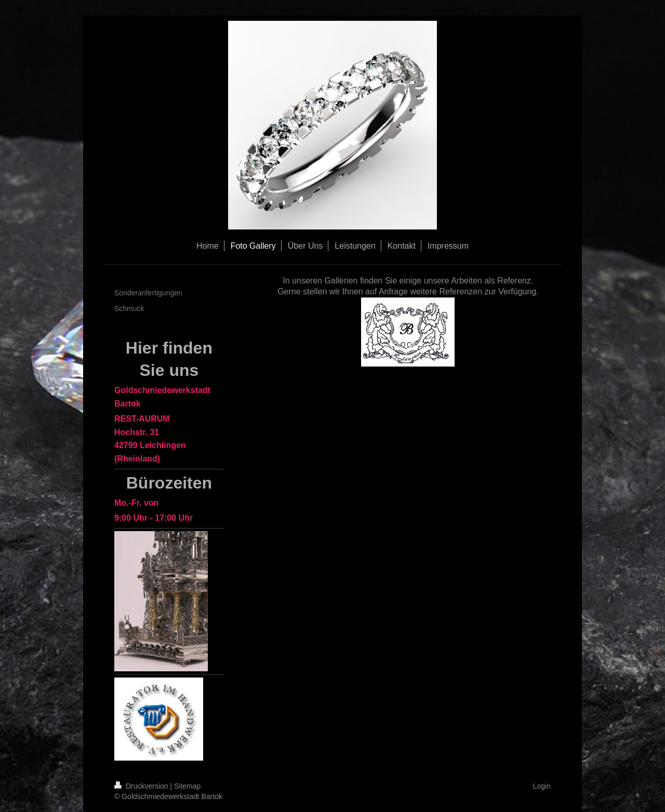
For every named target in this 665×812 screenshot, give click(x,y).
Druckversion (142, 786)
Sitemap (187, 786)
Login (542, 786)
